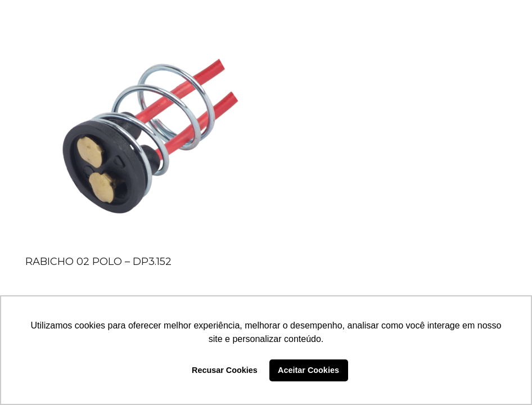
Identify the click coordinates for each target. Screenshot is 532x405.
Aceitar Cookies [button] (308, 370)
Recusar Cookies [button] (225, 370)
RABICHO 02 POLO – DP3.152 (98, 262)
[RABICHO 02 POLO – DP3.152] (138, 138)
